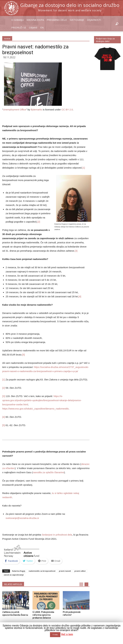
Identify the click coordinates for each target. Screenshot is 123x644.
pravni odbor (80, 571)
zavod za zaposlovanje (14, 575)
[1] (84, 168)
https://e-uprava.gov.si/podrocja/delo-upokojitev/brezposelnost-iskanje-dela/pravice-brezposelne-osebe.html (42, 400)
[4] (80, 296)
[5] (23, 355)
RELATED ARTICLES (13, 584)
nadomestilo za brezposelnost (42, 571)
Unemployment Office (15, 110)
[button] (117, 24)
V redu (55, 635)
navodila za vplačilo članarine (48, 472)
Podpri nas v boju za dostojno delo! (105, 40)
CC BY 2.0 (67, 110)
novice (7, 39)
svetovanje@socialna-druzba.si (22, 518)
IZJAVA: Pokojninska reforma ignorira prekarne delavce (43, 615)
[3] (76, 251)
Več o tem (67, 634)
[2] (39, 222)
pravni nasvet (65, 571)
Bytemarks (36, 110)
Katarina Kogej (19, 571)
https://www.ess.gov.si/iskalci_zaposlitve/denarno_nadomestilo (35, 409)
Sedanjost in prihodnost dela (57, 535)
